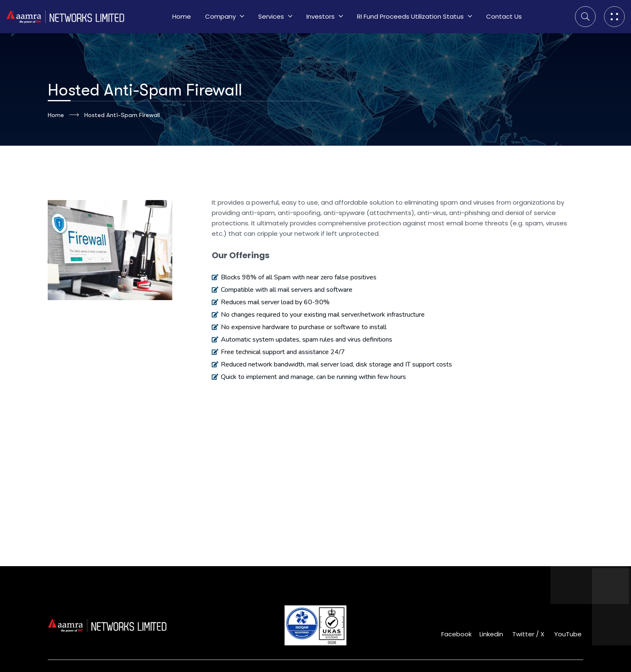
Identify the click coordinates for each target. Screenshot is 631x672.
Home (63, 115)
